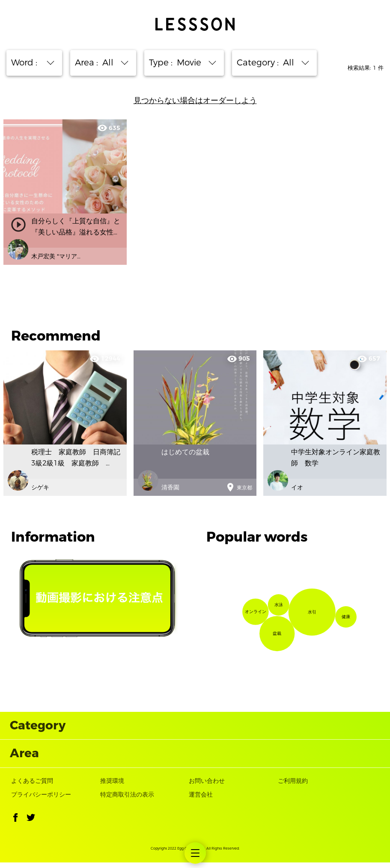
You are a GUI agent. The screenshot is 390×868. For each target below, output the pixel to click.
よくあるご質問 (32, 787)
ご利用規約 (293, 787)
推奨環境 (112, 787)
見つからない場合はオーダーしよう (195, 101)
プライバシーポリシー (41, 801)
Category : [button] (270, 63)
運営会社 (201, 801)
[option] (195, 423)
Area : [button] (98, 63)
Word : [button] (30, 63)
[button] (15, 825)
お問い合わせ (207, 787)
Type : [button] (179, 63)
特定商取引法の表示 (127, 801)
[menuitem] (195, 853)
